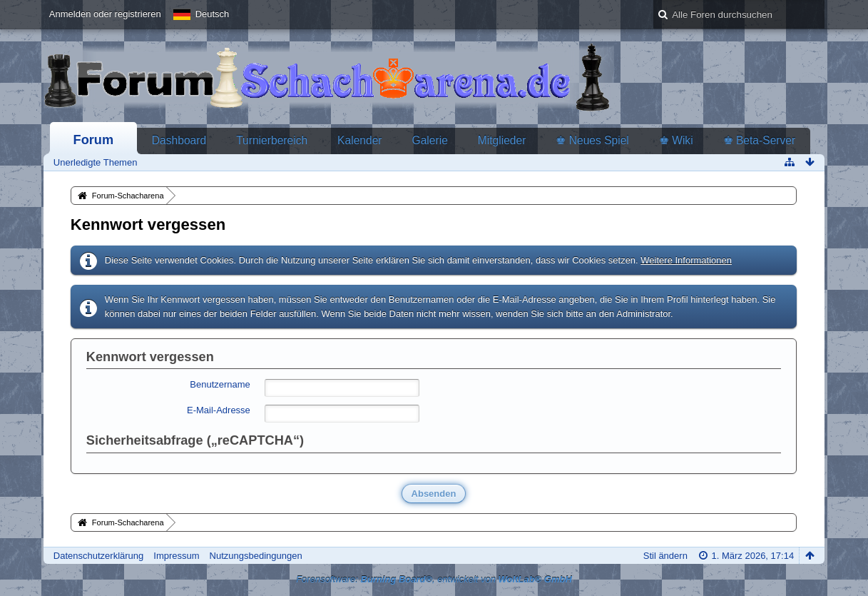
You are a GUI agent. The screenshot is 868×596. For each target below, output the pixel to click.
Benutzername (220, 384)
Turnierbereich (272, 140)
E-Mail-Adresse (219, 410)
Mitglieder (502, 140)
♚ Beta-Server (760, 140)
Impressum (176, 556)
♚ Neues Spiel (592, 140)
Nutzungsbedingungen (256, 556)
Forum (94, 140)
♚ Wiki (676, 140)
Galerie (430, 140)
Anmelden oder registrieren (105, 14)
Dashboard (179, 140)
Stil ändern (665, 556)
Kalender (359, 140)
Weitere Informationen (686, 260)
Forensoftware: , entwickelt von (434, 579)
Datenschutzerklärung (98, 556)
